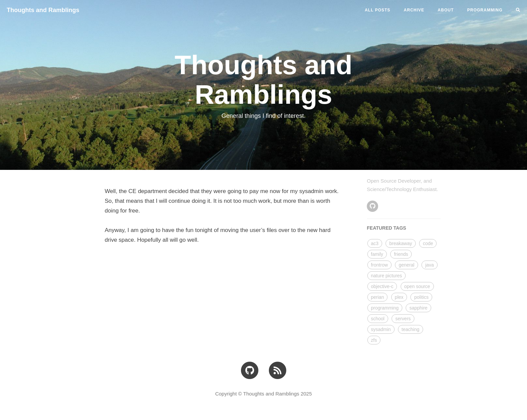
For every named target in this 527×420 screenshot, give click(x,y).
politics (421, 297)
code (428, 243)
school (378, 319)
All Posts (377, 10)
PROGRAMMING (485, 10)
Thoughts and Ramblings (43, 10)
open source (417, 286)
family (377, 254)
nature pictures (387, 276)
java (430, 265)
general (407, 265)
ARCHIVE (414, 10)
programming (385, 308)
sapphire (418, 308)
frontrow (380, 265)
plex (399, 297)
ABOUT (446, 10)
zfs (374, 340)
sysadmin (381, 329)
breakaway (401, 243)
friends (401, 254)
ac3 (375, 243)
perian (378, 297)
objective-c (382, 286)
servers (403, 319)
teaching (411, 329)
